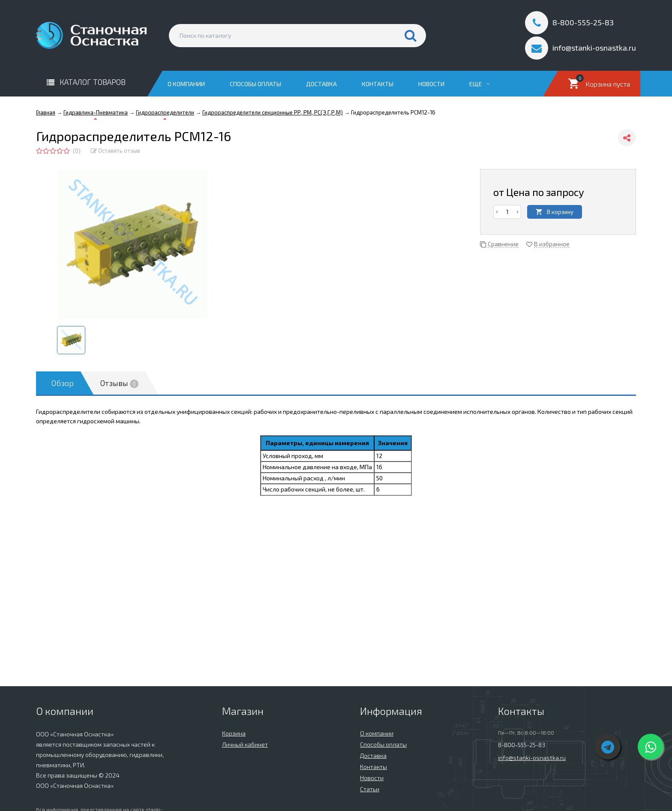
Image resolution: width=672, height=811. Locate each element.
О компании (186, 84)
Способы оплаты (255, 84)
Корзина (234, 733)
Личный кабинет (245, 744)
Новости (431, 84)
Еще (480, 84)
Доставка (321, 84)
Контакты (378, 84)
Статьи (370, 789)
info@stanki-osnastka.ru (532, 758)
